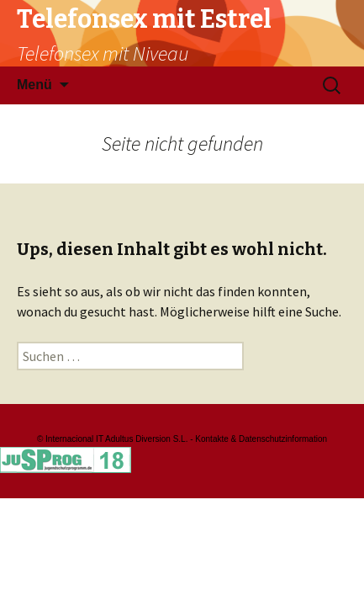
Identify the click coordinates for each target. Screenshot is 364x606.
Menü (34, 85)
